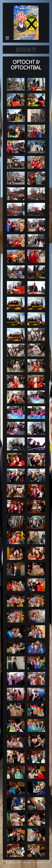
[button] (7, 38)
